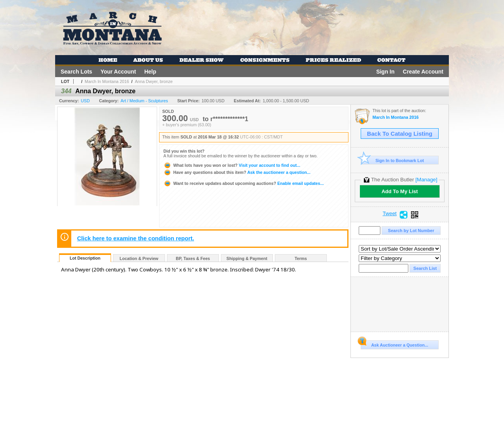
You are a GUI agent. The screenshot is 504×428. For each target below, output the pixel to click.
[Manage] (426, 180)
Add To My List (400, 191)
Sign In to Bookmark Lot (392, 160)
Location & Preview (139, 258)
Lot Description (85, 258)
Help (150, 72)
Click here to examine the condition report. (136, 238)
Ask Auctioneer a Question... (394, 344)
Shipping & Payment (247, 258)
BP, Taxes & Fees (193, 258)
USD (85, 101)
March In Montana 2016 (107, 81)
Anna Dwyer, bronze (154, 81)
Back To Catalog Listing (400, 134)
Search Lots (76, 72)
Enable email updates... (244, 183)
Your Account (118, 72)
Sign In (385, 72)
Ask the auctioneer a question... (237, 172)
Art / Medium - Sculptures (144, 101)
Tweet (390, 214)
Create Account (423, 72)
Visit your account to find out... (232, 165)
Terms (301, 258)
